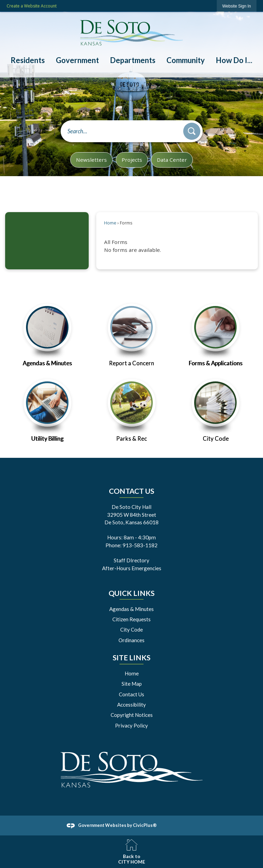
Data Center (172, 160)
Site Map (132, 684)
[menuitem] (27, 60)
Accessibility (131, 705)
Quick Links (131, 593)
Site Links (131, 658)
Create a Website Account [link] (32, 6)
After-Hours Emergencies (132, 568)
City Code (131, 629)
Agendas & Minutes (131, 609)
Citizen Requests (131, 619)
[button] (192, 131)
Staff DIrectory (131, 560)
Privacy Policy (131, 725)
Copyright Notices (132, 715)
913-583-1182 (140, 545)
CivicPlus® (145, 825)
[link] (237, 6)
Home (110, 223)
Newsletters (91, 160)
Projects (132, 160)
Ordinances (131, 640)
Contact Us (131, 694)
